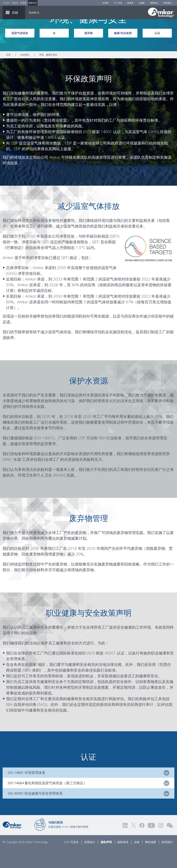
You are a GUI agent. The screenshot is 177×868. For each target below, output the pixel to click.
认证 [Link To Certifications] (157, 52)
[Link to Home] (12, 844)
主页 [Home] (8, 74)
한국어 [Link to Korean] (15, 3)
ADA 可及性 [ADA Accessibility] (71, 861)
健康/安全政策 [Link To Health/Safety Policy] (123, 52)
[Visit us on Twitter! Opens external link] (134, 845)
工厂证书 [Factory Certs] (118, 3)
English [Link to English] (7, 3)
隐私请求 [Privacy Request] (123, 861)
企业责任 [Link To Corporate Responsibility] (25, 74)
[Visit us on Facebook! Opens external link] (142, 845)
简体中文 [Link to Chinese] (33, 3)
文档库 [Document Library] (105, 3)
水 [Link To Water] (54, 52)
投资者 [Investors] (130, 3)
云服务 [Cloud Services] (142, 3)
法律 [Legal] (137, 861)
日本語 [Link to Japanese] (23, 3)
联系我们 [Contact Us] (168, 3)
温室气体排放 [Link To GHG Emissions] (20, 52)
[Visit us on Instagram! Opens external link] (161, 845)
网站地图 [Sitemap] (151, 861)
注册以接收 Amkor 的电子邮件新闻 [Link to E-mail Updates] (68, 844)
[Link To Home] (161, 12)
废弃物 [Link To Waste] (88, 52)
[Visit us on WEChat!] (170, 845)
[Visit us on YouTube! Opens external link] (151, 845)
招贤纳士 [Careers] (154, 3)
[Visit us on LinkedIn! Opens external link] (125, 845)
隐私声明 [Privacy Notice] (106, 861)
